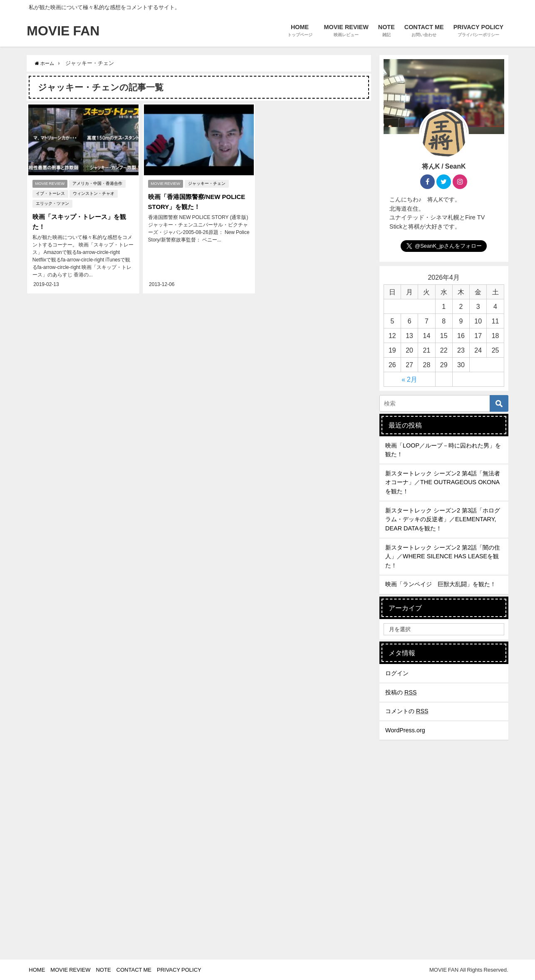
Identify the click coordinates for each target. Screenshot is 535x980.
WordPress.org (405, 730)
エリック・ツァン (51, 203)
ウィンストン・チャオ (92, 193)
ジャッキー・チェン (208, 183)
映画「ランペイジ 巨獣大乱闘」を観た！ (441, 584)
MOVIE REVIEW (50, 183)
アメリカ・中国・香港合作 (99, 183)
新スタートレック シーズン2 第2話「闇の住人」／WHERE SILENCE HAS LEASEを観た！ (443, 556)
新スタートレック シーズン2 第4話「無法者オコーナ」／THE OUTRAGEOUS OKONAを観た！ (443, 482)
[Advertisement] (444, 898)
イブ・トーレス (49, 193)
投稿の (401, 692)
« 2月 (409, 379)
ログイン (397, 673)
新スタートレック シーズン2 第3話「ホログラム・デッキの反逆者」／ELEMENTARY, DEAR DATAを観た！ (443, 519)
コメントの (407, 711)
